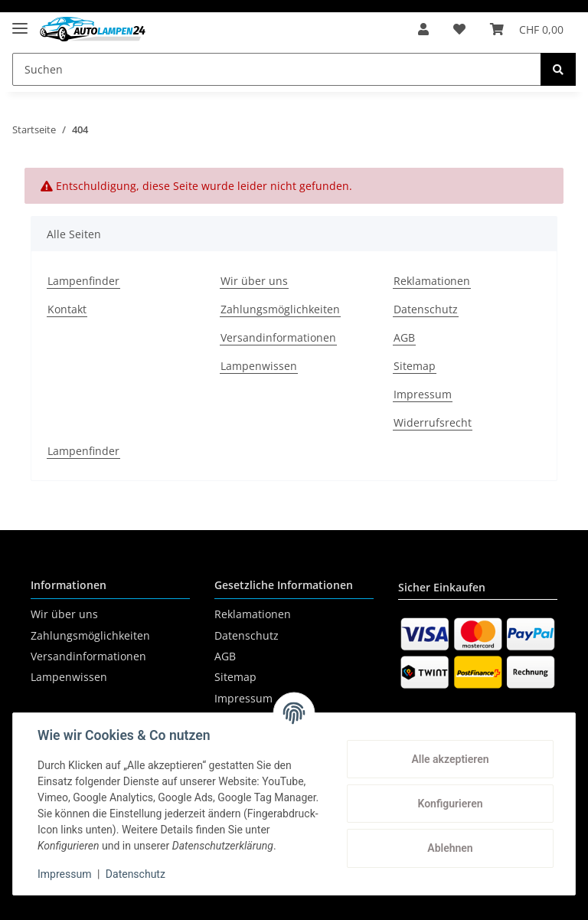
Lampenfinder (83, 281)
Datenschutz (426, 309)
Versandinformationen (278, 337)
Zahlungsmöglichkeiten (280, 309)
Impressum (423, 394)
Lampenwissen (259, 366)
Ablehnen (450, 848)
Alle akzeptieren (450, 759)
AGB (404, 337)
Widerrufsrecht (433, 422)
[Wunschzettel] (459, 29)
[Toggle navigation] (20, 22)
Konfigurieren (450, 804)
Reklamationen (432, 281)
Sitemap (415, 366)
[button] (423, 29)
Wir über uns (254, 281)
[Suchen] (277, 69)
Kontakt (67, 309)
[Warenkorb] (527, 29)
